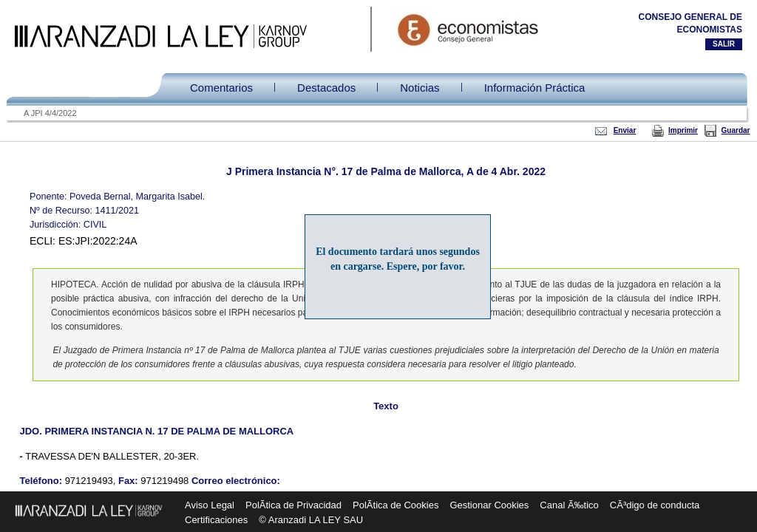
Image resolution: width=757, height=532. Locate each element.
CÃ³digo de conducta (655, 505)
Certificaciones (216, 520)
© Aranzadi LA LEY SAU (311, 520)
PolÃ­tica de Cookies (396, 505)
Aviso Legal (210, 505)
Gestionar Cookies (489, 505)
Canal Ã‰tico (569, 505)
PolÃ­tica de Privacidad (293, 505)
